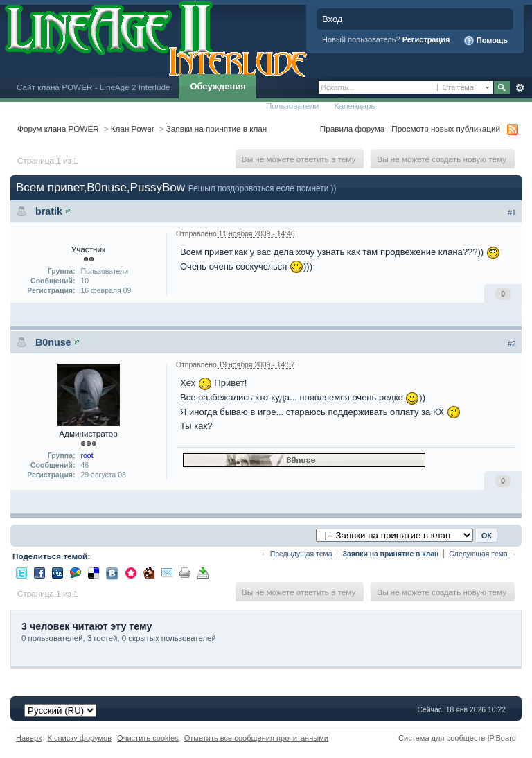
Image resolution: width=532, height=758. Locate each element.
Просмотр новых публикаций (446, 129)
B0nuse (53, 342)
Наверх (29, 738)
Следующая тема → (483, 554)
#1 (512, 213)
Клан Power (133, 129)
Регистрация (426, 39)
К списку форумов (80, 738)
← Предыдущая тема (296, 554)
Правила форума (352, 129)
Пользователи (293, 106)
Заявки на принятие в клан (216, 129)
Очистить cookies (148, 738)
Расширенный (520, 88)
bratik (49, 211)
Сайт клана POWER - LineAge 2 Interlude (93, 87)
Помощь (486, 41)
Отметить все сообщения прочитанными (256, 738)
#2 (512, 344)
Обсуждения (218, 86)
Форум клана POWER (58, 129)
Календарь (354, 106)
